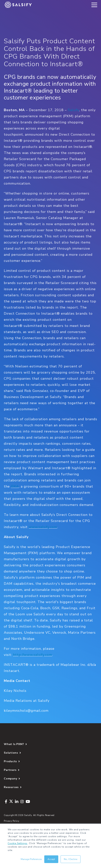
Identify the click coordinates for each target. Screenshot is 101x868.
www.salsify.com (43, 527)
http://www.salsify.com (33, 655)
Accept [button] (51, 859)
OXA (15, 486)
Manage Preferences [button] (31, 859)
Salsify (73, 110)
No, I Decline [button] (71, 859)
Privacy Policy (12, 821)
